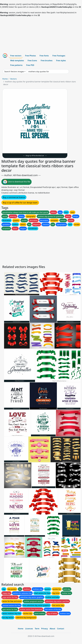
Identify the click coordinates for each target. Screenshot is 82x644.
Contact (61, 629)
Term (37, 629)
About (52, 629)
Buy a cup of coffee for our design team (20, 203)
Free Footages (59, 56)
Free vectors (16, 56)
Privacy (44, 629)
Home (5, 79)
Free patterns (16, 65)
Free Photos (30, 56)
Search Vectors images (14, 72)
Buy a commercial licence (14, 197)
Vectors (13, 79)
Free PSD (30, 65)
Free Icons (32, 61)
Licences (29, 629)
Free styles (61, 61)
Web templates (17, 61)
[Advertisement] (41, 34)
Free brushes (47, 61)
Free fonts (44, 56)
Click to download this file (16, 182)
